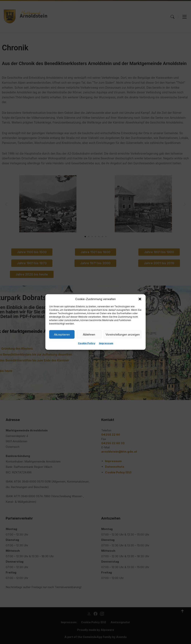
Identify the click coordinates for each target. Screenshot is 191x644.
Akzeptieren (62, 334)
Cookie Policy (87, 343)
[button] (140, 299)
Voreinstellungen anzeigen (123, 334)
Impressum (106, 343)
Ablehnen (89, 334)
